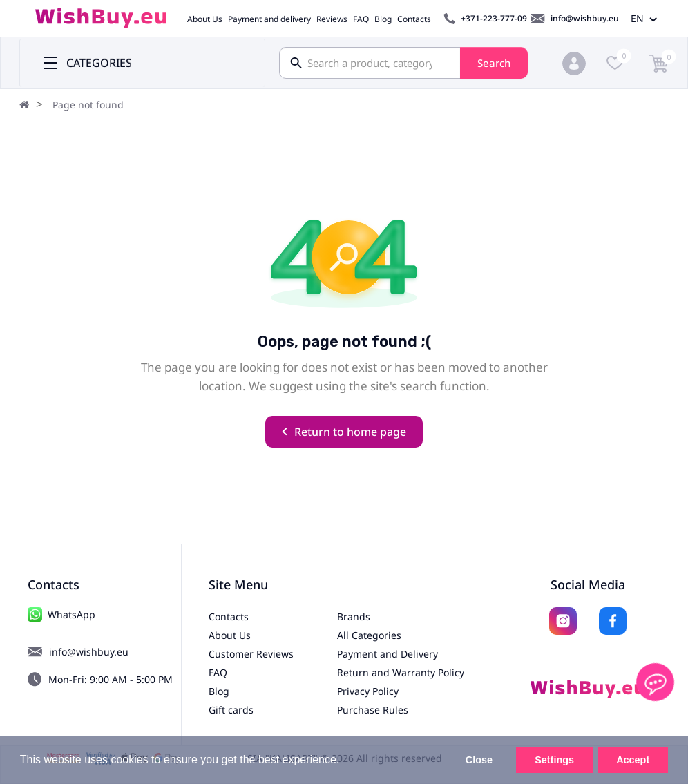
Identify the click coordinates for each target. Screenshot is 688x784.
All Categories (369, 635)
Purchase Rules (373, 710)
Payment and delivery (269, 19)
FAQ (361, 19)
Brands (354, 616)
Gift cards (231, 710)
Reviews (332, 19)
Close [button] (479, 760)
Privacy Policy (368, 691)
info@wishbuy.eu (585, 18)
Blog (383, 19)
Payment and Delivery (388, 654)
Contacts (414, 19)
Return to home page (344, 432)
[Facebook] (613, 621)
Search (494, 63)
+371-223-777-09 (494, 18)
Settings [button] (554, 760)
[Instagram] (563, 621)
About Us (205, 19)
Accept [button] (633, 760)
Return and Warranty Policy (401, 672)
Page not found (88, 105)
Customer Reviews (251, 654)
